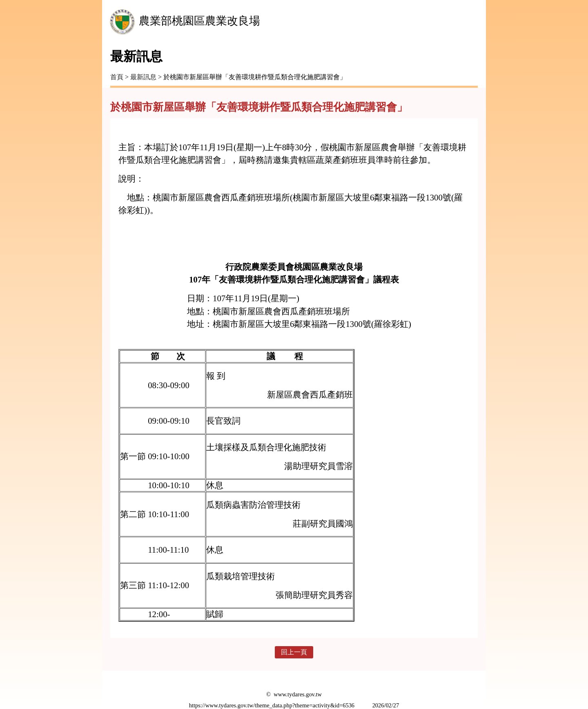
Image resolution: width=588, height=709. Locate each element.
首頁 (117, 77)
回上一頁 (294, 652)
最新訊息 (143, 77)
